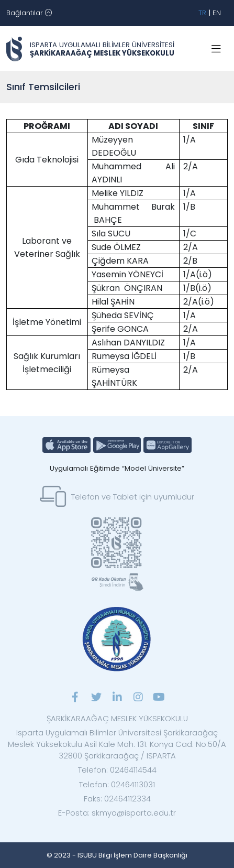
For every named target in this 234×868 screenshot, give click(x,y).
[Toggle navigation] (29, 13)
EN (217, 13)
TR (202, 13)
